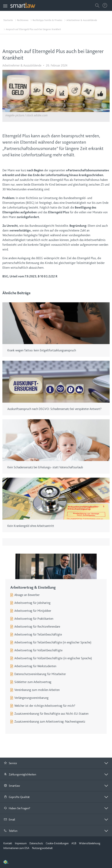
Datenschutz (36, 843)
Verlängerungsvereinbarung (31, 698)
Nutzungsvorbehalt (42, 848)
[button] (56, 763)
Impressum (21, 843)
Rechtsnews (23, 20)
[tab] (56, 763)
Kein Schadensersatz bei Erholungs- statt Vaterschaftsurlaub (45, 467)
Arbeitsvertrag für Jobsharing (32, 603)
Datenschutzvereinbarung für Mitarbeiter (40, 674)
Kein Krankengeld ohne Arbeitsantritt (31, 526)
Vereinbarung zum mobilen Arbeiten (37, 690)
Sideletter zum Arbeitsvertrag (33, 682)
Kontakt (8, 843)
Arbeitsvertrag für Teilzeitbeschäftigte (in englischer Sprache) (53, 642)
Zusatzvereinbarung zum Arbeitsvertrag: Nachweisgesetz (50, 722)
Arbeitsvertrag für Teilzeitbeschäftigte (38, 635)
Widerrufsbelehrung (90, 843)
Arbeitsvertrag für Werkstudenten (35, 666)
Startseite (8, 20)
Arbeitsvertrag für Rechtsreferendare (37, 627)
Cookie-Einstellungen (57, 843)
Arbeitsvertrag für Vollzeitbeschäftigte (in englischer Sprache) (53, 658)
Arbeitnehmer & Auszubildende (82, 20)
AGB (74, 843)
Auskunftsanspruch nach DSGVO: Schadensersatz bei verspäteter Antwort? (54, 409)
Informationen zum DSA (16, 848)
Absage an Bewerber (27, 595)
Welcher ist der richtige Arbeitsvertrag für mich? (45, 706)
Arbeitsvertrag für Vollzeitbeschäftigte (38, 650)
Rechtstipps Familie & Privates (47, 20)
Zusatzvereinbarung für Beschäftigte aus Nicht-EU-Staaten (51, 714)
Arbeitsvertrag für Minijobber (33, 611)
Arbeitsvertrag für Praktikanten (34, 619)
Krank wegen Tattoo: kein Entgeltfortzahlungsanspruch (42, 350)
